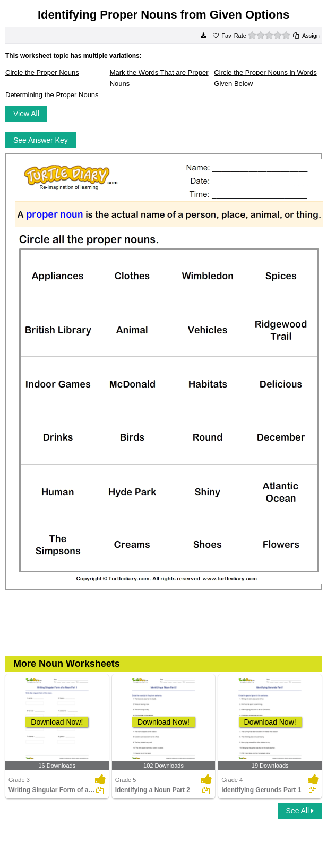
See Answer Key (41, 140)
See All (300, 811)
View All (26, 114)
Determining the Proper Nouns (52, 95)
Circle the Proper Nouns (42, 72)
